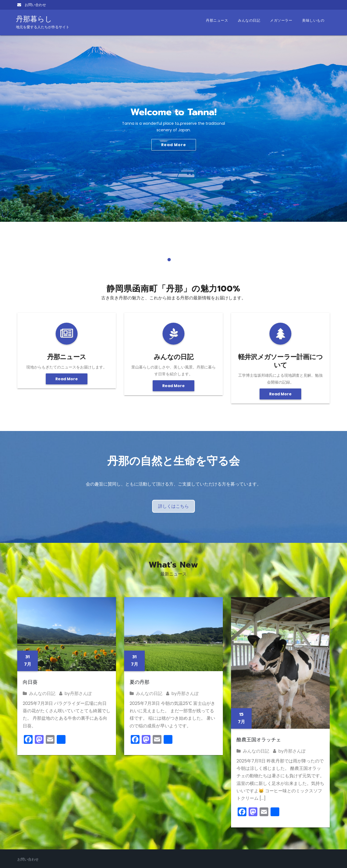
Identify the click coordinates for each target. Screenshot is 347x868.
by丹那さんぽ (76, 693)
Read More (174, 145)
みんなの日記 (249, 20)
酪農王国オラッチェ (259, 740)
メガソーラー (281, 20)
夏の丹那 (140, 682)
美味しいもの (313, 20)
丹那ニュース (217, 20)
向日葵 (30, 682)
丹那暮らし (43, 22)
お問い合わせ (32, 5)
